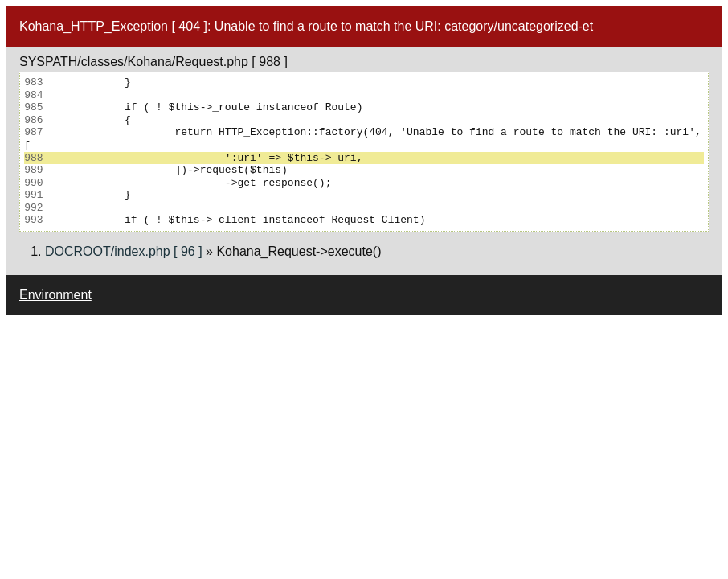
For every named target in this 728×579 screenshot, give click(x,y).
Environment (55, 295)
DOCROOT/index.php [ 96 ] (124, 251)
